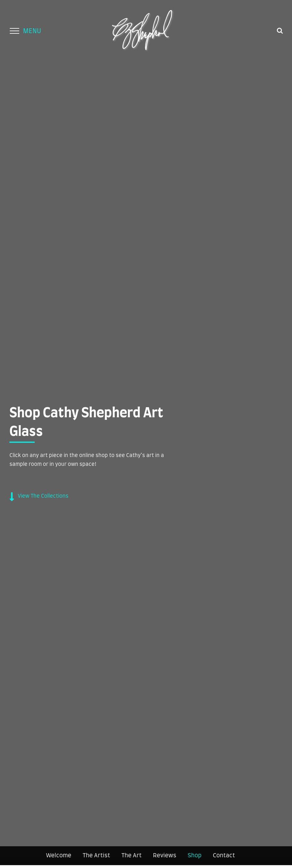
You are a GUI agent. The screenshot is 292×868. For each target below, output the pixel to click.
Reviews (165, 856)
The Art (131, 856)
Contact (224, 856)
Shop (195, 856)
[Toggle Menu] (14, 31)
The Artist (96, 856)
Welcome (59, 856)
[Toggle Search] (280, 31)
